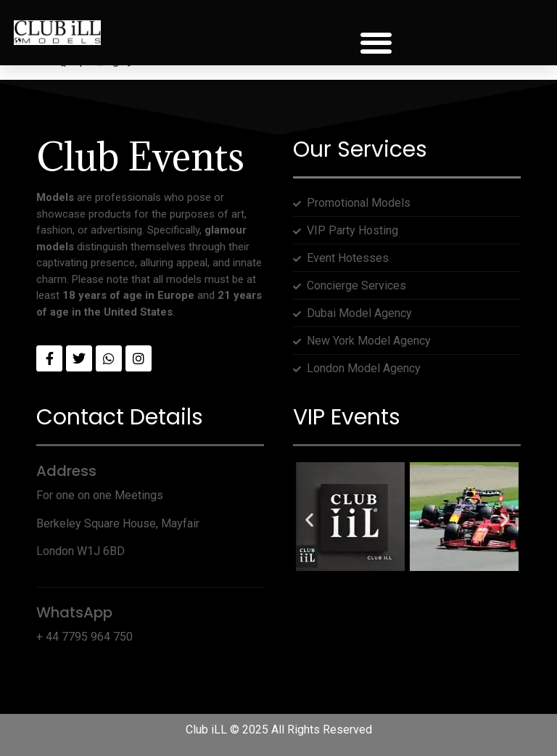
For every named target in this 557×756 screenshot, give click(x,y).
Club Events (140, 156)
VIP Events (347, 417)
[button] (377, 43)
